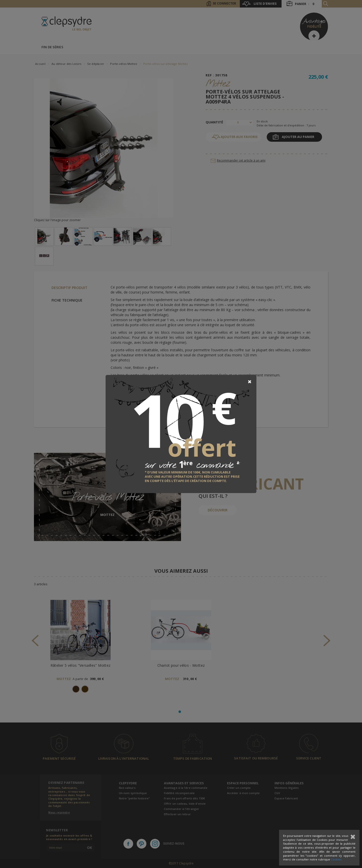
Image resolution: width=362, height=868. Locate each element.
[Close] (250, 382)
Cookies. (336, 859)
